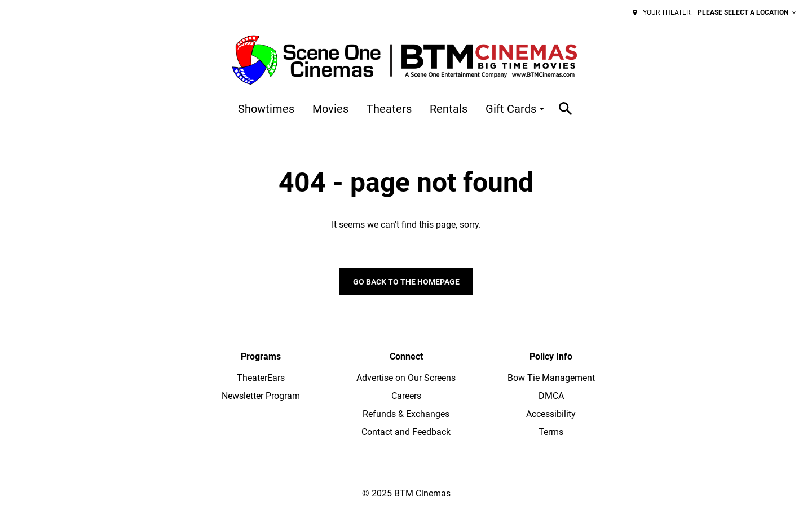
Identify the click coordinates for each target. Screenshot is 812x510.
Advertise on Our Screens (406, 378)
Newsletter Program (261, 396)
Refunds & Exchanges (406, 414)
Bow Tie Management (551, 378)
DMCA (551, 396)
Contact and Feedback (406, 432)
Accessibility (551, 414)
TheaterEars (261, 378)
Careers (406, 396)
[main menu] (393, 109)
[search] (566, 109)
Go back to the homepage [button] (406, 282)
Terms (551, 432)
